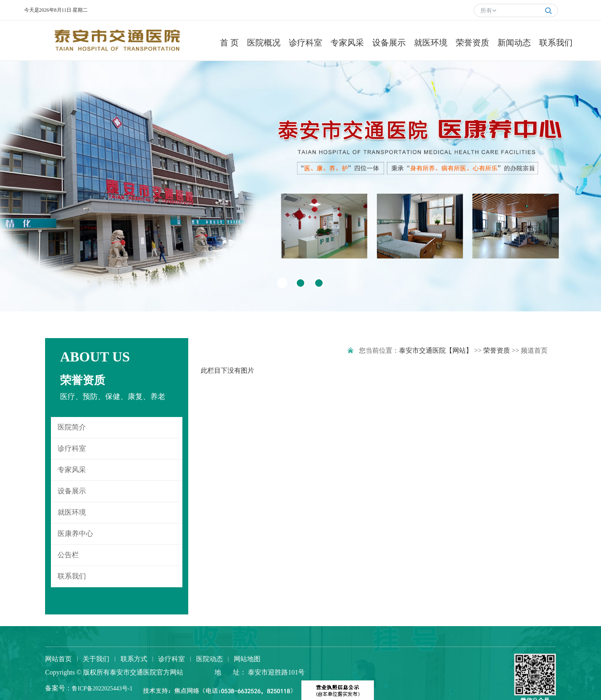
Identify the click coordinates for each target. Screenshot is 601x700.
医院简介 (72, 427)
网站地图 (247, 659)
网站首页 (58, 659)
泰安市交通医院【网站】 (436, 350)
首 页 (229, 43)
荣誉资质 (497, 350)
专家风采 (72, 470)
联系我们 (72, 576)
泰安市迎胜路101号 (275, 672)
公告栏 (68, 555)
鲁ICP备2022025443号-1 (102, 689)
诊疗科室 (72, 449)
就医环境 (72, 512)
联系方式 (134, 659)
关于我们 (96, 659)
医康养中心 (75, 534)
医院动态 (210, 659)
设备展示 (72, 491)
